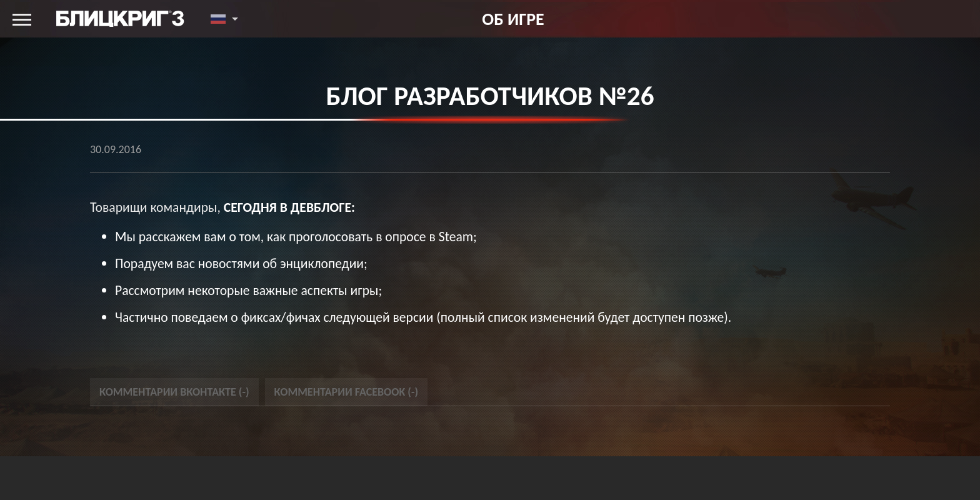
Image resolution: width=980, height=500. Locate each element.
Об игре (513, 19)
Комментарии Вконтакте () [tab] (174, 392)
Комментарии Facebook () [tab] (347, 392)
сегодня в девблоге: (289, 207)
